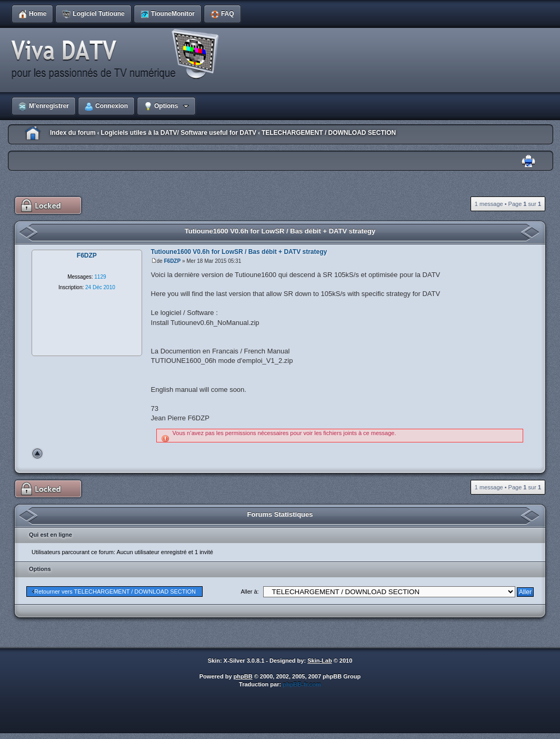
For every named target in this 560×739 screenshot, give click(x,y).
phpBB (243, 676)
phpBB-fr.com (302, 684)
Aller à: (249, 592)
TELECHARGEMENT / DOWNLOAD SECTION (329, 133)
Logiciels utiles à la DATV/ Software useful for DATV (178, 133)
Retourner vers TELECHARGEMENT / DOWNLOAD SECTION (115, 592)
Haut (37, 454)
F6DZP (172, 261)
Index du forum (73, 133)
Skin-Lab (319, 661)
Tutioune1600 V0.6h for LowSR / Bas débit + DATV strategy (280, 231)
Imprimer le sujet (528, 161)
